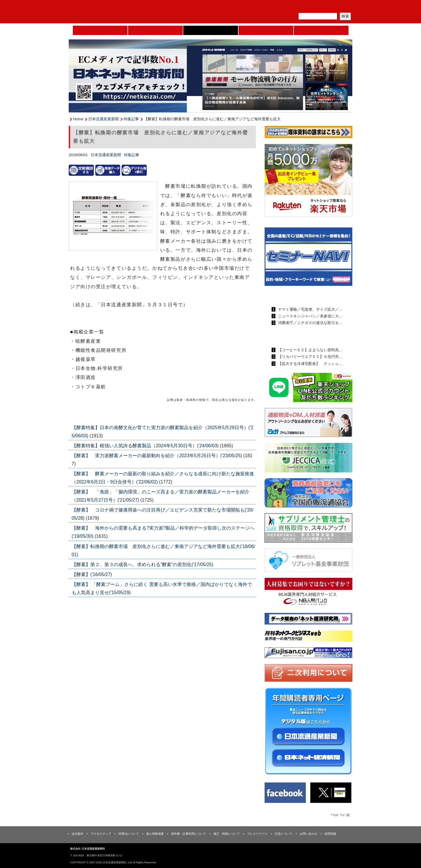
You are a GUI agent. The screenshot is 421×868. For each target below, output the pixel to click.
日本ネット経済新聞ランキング (301, 336)
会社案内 (77, 834)
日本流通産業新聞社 (111, 12)
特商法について (129, 834)
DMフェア (321, 30)
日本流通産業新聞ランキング (298, 296)
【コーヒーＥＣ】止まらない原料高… (310, 350)
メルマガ (284, 7)
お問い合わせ (308, 834)
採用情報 (330, 834)
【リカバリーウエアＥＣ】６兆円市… (310, 357)
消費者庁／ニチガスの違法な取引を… (310, 323)
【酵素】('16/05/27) (92, 574)
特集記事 (131, 119)
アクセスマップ (101, 834)
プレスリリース (257, 834)
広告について (284, 834)
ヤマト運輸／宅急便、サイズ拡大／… (310, 309)
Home (100, 30)
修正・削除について (227, 834)
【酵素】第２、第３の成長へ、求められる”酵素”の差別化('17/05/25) (142, 565)
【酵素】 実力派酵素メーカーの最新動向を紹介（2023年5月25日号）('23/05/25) (157, 456)
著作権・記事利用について (189, 834)
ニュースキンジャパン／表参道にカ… (310, 316)
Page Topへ (340, 815)
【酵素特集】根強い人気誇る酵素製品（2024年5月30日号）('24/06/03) (146, 446)
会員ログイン (338, 7)
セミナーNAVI (155, 30)
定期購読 (311, 7)
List (243, 414)
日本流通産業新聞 (211, 30)
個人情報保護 (155, 834)
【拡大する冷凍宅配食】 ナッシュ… (310, 364)
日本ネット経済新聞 (266, 30)
